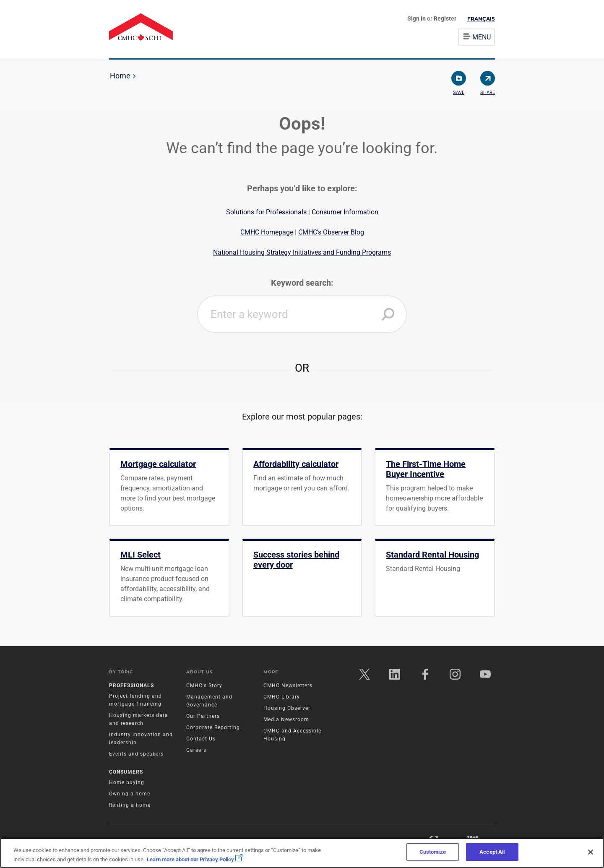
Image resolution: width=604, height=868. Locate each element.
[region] (302, 853)
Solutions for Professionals (266, 212)
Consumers (126, 773)
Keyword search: (302, 283)
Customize (433, 852)
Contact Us (201, 740)
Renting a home (130, 806)
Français (481, 19)
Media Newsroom (286, 720)
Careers (196, 751)
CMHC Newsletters (288, 686)
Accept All (492, 852)
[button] (388, 314)
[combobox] (302, 314)
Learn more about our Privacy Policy (195, 859)
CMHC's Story (204, 686)
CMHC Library (282, 698)
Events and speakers (136, 755)
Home (120, 76)
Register (445, 18)
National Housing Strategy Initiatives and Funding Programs (302, 252)
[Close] (591, 852)
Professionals (131, 686)
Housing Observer (287, 709)
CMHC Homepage (267, 232)
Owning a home (130, 795)
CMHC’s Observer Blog (331, 232)
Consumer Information (345, 212)
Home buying (127, 783)
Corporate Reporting (213, 728)
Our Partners (203, 717)
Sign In (417, 18)
